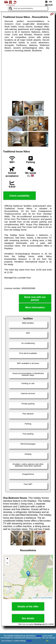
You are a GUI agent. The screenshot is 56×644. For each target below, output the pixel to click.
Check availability (19, 196)
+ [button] (7, 559)
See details (28, 618)
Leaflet (35, 598)
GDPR (29, 641)
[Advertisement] (28, 76)
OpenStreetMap (46, 598)
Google (39, 636)
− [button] (7, 563)
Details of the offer (28, 607)
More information (35, 307)
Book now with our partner (35, 299)
